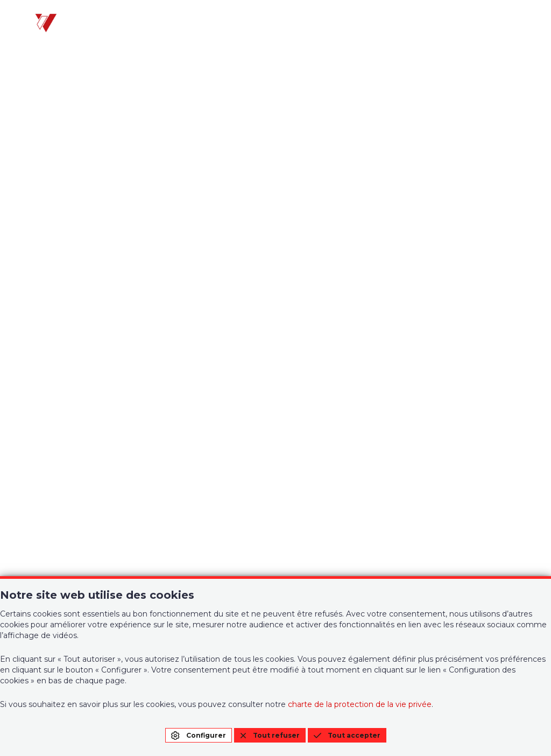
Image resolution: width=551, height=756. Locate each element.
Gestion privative (203, 397)
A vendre (51, 442)
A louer (48, 455)
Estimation (189, 423)
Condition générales (450, 401)
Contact (314, 423)
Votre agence (63, 397)
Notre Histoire (327, 397)
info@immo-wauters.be (85, 573)
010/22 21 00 (61, 558)
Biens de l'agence (73, 423)
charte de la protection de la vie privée (360, 704)
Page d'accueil (276, 292)
